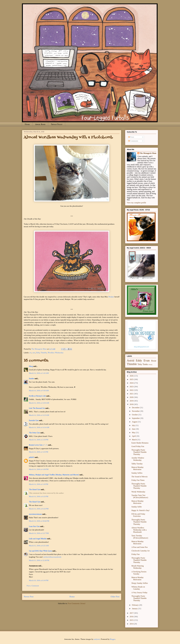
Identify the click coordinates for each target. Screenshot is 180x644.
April (134, 436)
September (136, 418)
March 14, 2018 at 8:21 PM (39, 497)
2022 (132, 390)
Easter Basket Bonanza (140, 443)
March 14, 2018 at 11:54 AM (39, 427)
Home (27, 124)
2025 (132, 379)
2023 (132, 387)
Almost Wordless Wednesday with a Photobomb (139, 530)
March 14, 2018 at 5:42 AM (39, 373)
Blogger (113, 639)
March (135, 440)
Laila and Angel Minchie (38, 539)
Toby (140, 364)
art (30, 353)
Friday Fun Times (138, 480)
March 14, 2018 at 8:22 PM (39, 509)
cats (34, 353)
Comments (133, 141)
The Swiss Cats (34, 433)
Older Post (115, 597)
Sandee (32, 379)
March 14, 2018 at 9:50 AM (39, 391)
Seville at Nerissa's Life (37, 396)
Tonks (145, 364)
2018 (132, 404)
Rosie (154, 361)
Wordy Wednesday (138, 492)
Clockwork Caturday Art (141, 551)
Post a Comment (33, 586)
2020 (132, 397)
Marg (31, 366)
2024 (132, 383)
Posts (131, 137)
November (136, 411)
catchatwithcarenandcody (52, 557)
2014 (132, 624)
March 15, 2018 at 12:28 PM (39, 560)
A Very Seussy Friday (139, 593)
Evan (147, 360)
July (134, 425)
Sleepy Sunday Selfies (140, 583)
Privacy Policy (57, 124)
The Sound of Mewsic (140, 477)
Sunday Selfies (137, 473)
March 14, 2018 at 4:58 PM (39, 469)
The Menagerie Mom (148, 153)
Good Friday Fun (138, 446)
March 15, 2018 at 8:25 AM (39, 546)
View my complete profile (136, 203)
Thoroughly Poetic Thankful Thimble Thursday (139, 452)
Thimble (44, 353)
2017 (132, 613)
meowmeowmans (35, 514)
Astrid (131, 360)
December (136, 408)
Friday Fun (136, 554)
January (135, 609)
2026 (132, 376)
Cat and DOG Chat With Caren (40, 551)
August (135, 422)
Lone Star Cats (34, 526)
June (134, 429)
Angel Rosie (40, 124)
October (135, 415)
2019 (132, 401)
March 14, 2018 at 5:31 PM (39, 484)
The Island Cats (35, 490)
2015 (132, 620)
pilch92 (32, 457)
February (135, 605)
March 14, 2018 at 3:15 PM (39, 452)
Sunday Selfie (137, 507)
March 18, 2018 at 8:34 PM (39, 580)
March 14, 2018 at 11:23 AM (39, 415)
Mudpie (111, 297)
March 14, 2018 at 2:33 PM (39, 440)
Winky (150, 365)
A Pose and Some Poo (140, 547)
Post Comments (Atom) (77, 604)
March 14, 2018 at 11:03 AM (39, 403)
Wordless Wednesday (56, 353)
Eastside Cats (34, 420)
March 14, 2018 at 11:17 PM (39, 533)
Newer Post (29, 597)
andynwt (97, 639)
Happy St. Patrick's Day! (141, 510)
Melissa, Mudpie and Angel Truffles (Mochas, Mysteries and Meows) (54, 475)
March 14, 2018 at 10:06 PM (39, 521)
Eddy (38, 353)
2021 (132, 394)
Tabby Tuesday (137, 464)
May (134, 433)
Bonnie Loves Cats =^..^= (38, 445)
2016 (132, 617)
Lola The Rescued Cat (37, 408)
